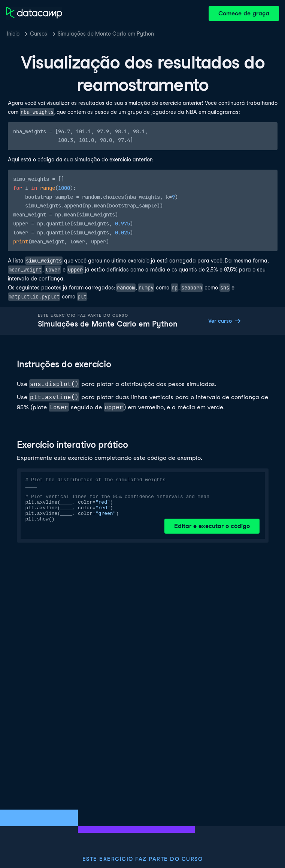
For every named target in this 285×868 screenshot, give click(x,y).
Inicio (13, 34)
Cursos (39, 34)
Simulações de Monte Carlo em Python (106, 34)
